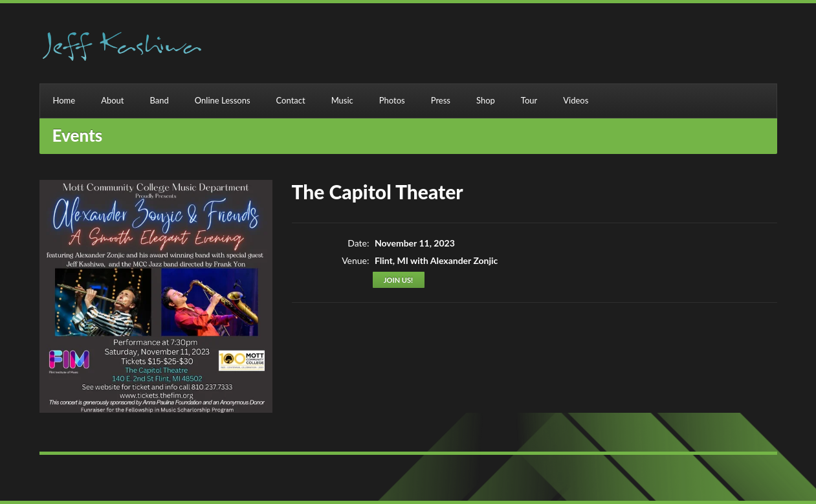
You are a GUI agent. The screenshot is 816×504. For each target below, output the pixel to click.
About (112, 100)
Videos (576, 100)
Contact (291, 100)
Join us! (398, 280)
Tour (529, 100)
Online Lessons (223, 100)
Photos (392, 100)
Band (160, 100)
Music (342, 100)
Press (441, 100)
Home (64, 100)
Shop (486, 100)
